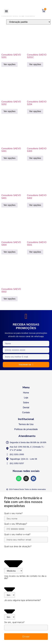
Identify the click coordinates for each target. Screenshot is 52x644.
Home (26, 393)
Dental (26, 408)
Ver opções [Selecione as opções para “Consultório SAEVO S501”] (35, 252)
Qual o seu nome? (13, 513)
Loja (26, 398)
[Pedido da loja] (28, 22)
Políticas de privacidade (26, 429)
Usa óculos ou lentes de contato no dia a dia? (25, 577)
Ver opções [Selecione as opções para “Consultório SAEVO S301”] (9, 158)
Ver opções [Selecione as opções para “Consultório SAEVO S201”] (9, 64)
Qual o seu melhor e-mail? (17, 535)
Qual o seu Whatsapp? (16, 524)
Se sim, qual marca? (14, 622)
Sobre (26, 403)
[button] (6, 11)
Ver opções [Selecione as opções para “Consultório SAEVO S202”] (9, 111)
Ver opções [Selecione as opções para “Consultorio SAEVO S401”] (9, 205)
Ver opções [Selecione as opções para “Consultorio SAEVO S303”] (35, 158)
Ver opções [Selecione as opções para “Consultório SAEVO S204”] (35, 111)
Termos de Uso (26, 424)
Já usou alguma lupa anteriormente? (22, 600)
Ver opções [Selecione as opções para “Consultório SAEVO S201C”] (35, 64)
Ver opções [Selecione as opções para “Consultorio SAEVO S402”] (35, 205)
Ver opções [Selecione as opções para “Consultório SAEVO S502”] (9, 299)
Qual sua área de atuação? (18, 547)
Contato (26, 412)
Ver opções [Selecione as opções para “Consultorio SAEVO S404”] (9, 252)
